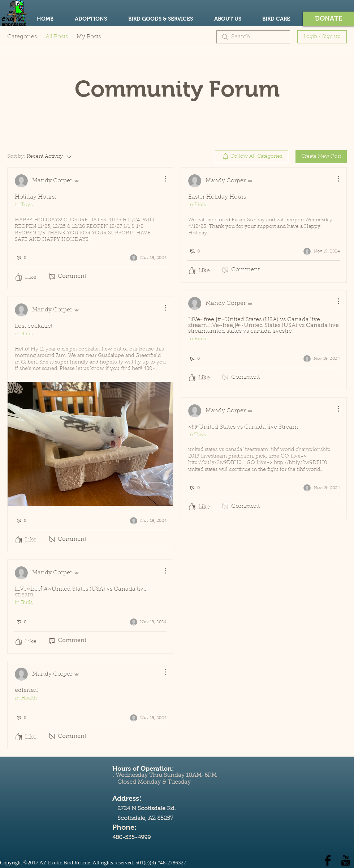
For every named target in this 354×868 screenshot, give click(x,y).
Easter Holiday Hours (217, 197)
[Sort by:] (40, 157)
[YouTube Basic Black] (346, 860)
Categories (22, 37)
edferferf (26, 690)
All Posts (57, 37)
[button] (328, 19)
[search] (253, 37)
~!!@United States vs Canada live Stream (243, 427)
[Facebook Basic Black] (328, 860)
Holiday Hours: (36, 197)
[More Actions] (161, 179)
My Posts (89, 37)
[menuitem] (252, 157)
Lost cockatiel (34, 326)
